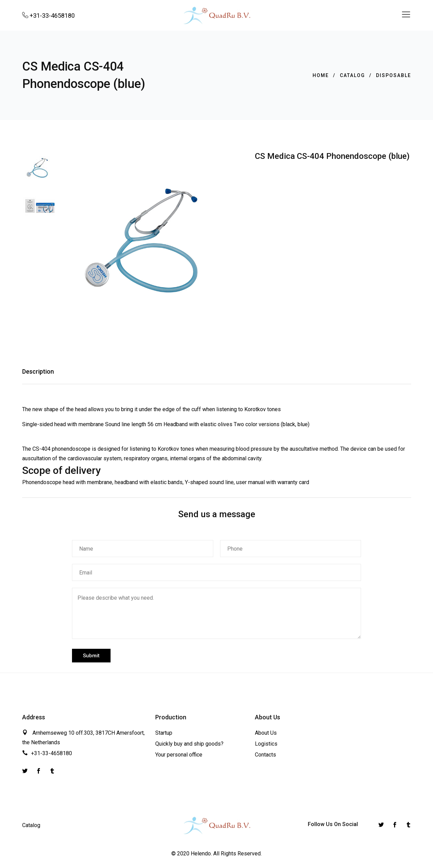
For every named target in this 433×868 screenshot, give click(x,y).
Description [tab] (38, 371)
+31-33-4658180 (52, 753)
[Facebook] (39, 771)
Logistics (266, 743)
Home (321, 75)
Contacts (265, 754)
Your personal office (179, 754)
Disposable (394, 75)
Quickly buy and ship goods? (189, 743)
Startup (164, 732)
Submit (91, 655)
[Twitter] (25, 771)
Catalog (352, 75)
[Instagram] (52, 771)
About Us (266, 732)
